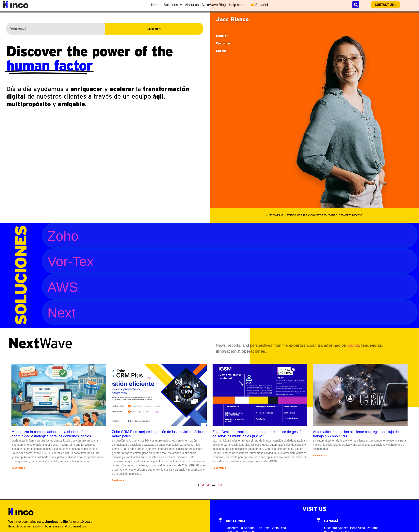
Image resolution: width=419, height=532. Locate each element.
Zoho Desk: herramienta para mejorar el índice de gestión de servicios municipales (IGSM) (258, 434)
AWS (63, 287)
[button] (314, 215)
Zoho (63, 236)
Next (61, 313)
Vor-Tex (71, 261)
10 (220, 485)
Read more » (18, 468)
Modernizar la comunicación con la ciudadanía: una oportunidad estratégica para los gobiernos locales (52, 434)
